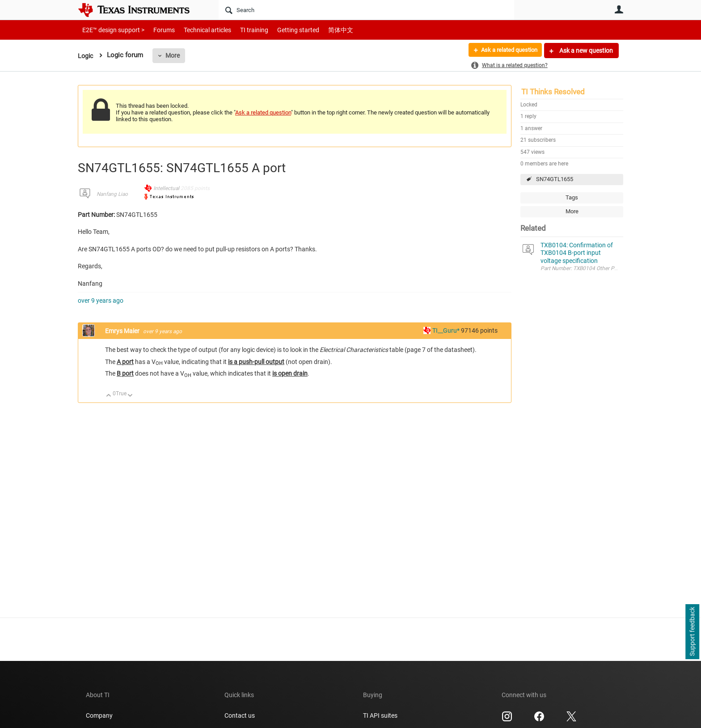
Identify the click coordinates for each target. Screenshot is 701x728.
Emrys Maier (123, 331)
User (619, 9)
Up (109, 396)
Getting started (283, 30)
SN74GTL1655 (555, 179)
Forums (157, 30)
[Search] (366, 10)
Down (130, 396)
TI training (242, 30)
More (174, 55)
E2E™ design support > (110, 30)
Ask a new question (585, 51)
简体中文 (322, 30)
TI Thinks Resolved (553, 92)
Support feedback (692, 632)
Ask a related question (505, 51)
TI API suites (380, 715)
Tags (572, 197)
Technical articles (198, 30)
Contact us (240, 715)
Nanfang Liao (112, 194)
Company (99, 715)
